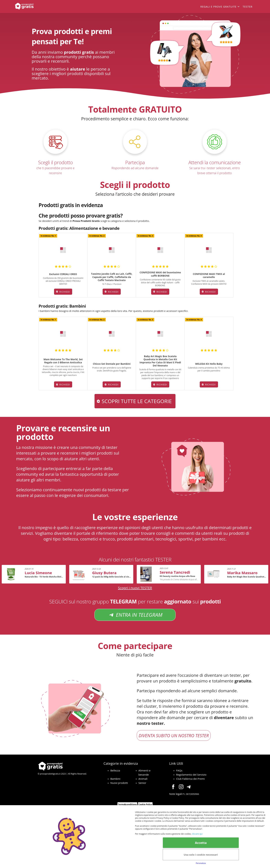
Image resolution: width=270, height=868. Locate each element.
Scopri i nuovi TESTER (135, 588)
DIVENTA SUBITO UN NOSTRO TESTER (174, 735)
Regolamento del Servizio (191, 775)
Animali (143, 779)
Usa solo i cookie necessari (201, 855)
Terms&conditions (127, 804)
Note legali (176, 794)
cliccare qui (197, 834)
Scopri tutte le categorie (137, 401)
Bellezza (115, 770)
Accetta (201, 843)
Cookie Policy (145, 804)
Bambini (115, 779)
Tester (248, 7)
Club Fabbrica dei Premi (190, 779)
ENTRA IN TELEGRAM (135, 615)
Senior (142, 783)
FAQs (179, 770)
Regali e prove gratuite (218, 7)
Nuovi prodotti (119, 783)
